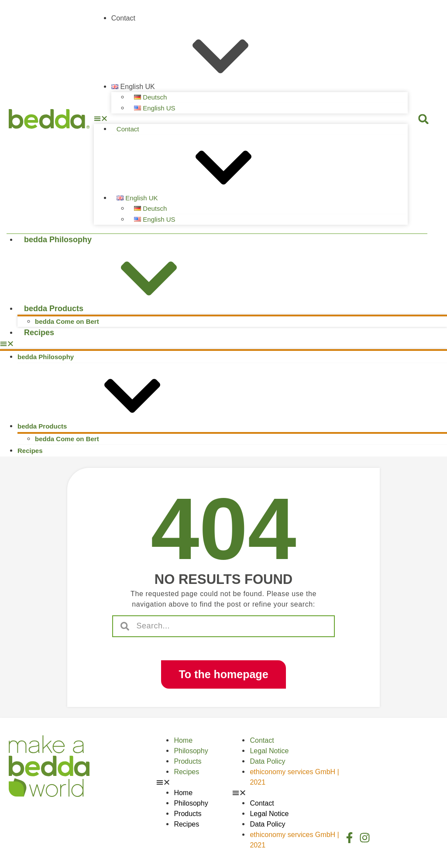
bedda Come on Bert (67, 321)
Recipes (39, 333)
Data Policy (267, 761)
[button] (251, 119)
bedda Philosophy (58, 240)
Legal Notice (269, 751)
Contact (123, 18)
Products (187, 761)
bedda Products (119, 309)
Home (183, 740)
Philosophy (191, 751)
